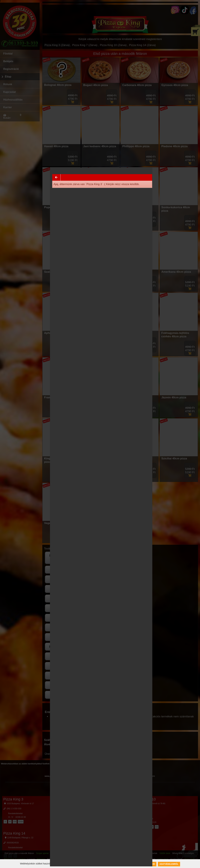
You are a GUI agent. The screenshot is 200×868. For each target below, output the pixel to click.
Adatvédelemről (169, 864)
